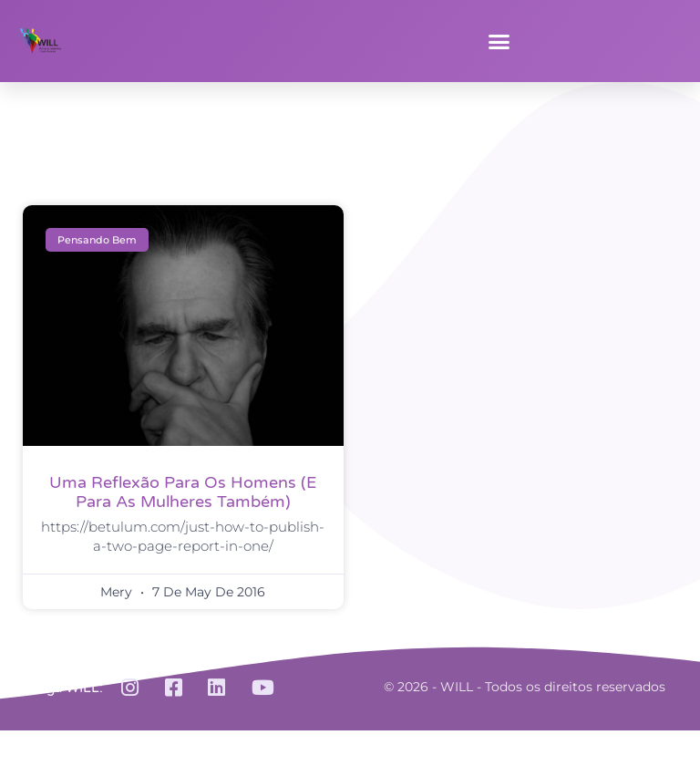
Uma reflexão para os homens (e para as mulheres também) (183, 492)
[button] (499, 41)
